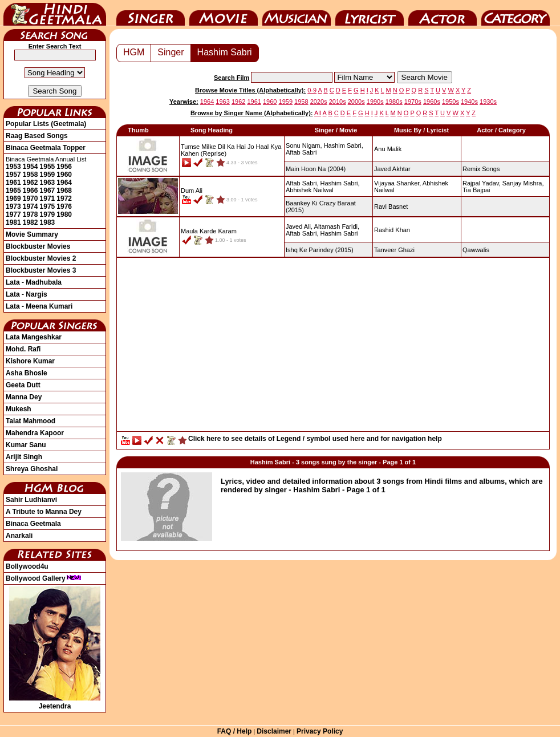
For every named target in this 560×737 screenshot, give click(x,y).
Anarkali (19, 536)
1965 (13, 191)
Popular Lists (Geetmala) (46, 124)
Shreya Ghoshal (32, 469)
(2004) (316, 169)
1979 (48, 214)
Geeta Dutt (23, 385)
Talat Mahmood (31, 421)
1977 (13, 214)
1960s (432, 102)
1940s (469, 102)
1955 (48, 167)
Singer (151, 13)
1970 (31, 199)
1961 (13, 183)
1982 (31, 222)
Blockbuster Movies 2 (41, 258)
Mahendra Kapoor (35, 433)
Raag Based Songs (37, 136)
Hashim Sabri (225, 52)
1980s (394, 102)
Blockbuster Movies (38, 246)
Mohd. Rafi (23, 349)
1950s (451, 102)
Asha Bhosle (27, 373)
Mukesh (19, 409)
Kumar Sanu (26, 445)
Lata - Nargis (27, 294)
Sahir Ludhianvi (31, 500)
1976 (64, 206)
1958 (31, 175)
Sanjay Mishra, (523, 183)
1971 (48, 199)
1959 (48, 175)
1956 (64, 167)
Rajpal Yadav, (482, 183)
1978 (31, 214)
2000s (356, 102)
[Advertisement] (333, 347)
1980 (64, 214)
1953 (13, 167)
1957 (13, 175)
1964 (64, 183)
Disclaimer (274, 731)
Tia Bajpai (476, 190)
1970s (413, 102)
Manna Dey (24, 397)
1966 (31, 191)
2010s (338, 102)
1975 (48, 206)
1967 (48, 191)
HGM (134, 52)
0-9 (312, 90)
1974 (31, 206)
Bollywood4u (27, 566)
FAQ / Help (235, 731)
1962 (31, 183)
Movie (224, 13)
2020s (319, 102)
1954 (31, 167)
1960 (64, 175)
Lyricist (370, 13)
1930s (488, 102)
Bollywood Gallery (44, 578)
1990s (375, 102)
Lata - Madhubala (34, 282)
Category (516, 13)
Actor (443, 13)
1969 (13, 199)
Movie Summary (32, 234)
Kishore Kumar (30, 361)
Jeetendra (55, 702)
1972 (64, 199)
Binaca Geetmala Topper (46, 148)
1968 (64, 191)
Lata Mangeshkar (34, 337)
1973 (13, 206)
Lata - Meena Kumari (39, 306)
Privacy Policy (320, 731)
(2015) (320, 250)
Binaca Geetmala (33, 524)
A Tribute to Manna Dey (44, 512)
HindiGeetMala (55, 13)
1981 (13, 222)
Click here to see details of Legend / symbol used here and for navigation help (315, 439)
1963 (48, 183)
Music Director (297, 13)
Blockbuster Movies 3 (41, 270)
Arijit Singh (24, 457)
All (318, 113)
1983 (48, 222)
